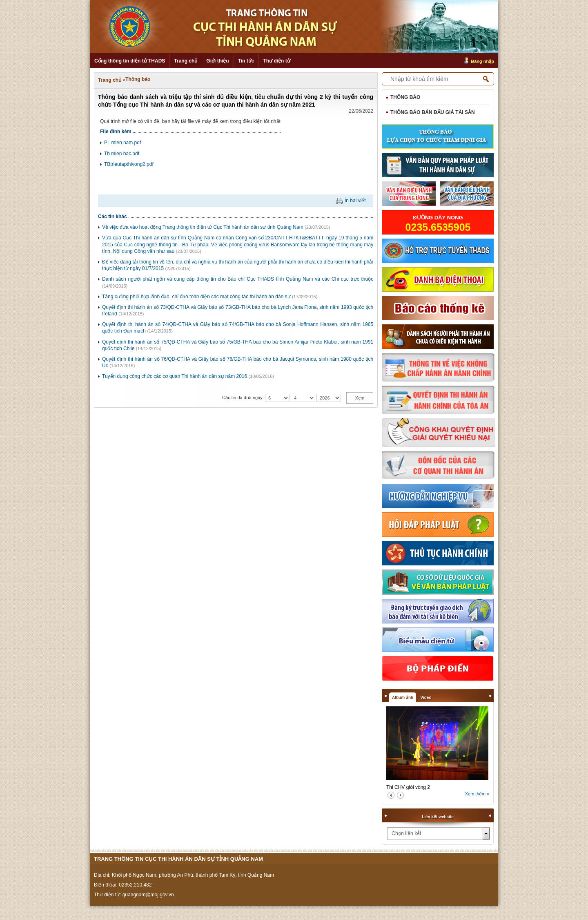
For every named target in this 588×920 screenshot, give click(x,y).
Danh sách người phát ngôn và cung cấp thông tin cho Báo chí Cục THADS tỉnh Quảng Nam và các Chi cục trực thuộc (238, 279)
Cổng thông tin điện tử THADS (130, 61)
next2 (400, 795)
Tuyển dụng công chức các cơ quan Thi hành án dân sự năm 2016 (175, 376)
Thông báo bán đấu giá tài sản (433, 112)
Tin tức (246, 61)
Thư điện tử (276, 61)
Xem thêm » (477, 794)
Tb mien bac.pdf (122, 154)
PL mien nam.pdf (122, 143)
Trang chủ (186, 61)
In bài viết (355, 201)
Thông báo (138, 79)
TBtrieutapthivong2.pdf (129, 164)
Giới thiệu (217, 61)
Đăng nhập (482, 61)
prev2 (391, 795)
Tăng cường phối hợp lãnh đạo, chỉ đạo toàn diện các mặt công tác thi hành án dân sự (196, 297)
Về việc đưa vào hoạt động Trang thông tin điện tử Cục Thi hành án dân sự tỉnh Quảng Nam (203, 227)
